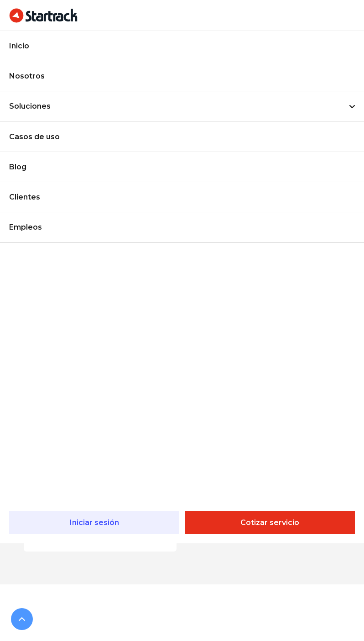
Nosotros (27, 76)
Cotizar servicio (270, 523)
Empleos (26, 227)
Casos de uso (34, 137)
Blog (18, 167)
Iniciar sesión (94, 523)
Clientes (25, 197)
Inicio (19, 46)
